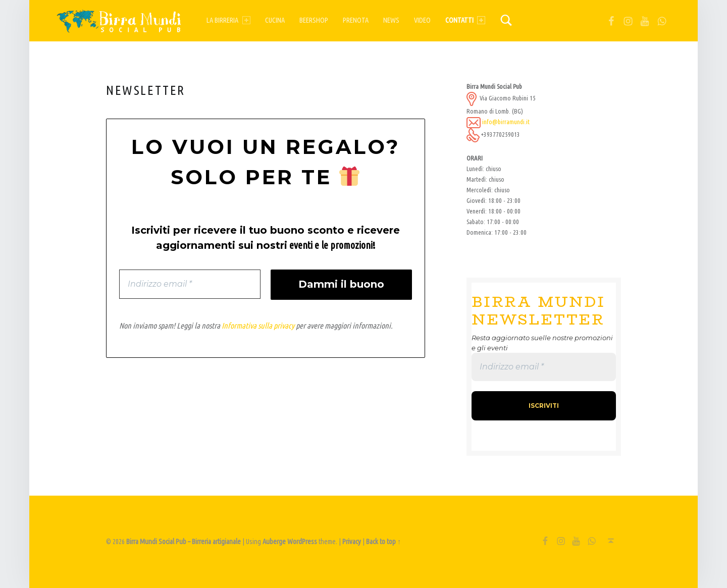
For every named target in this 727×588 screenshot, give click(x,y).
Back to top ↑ (383, 542)
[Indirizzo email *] (190, 284)
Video (422, 20)
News (391, 20)
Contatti (465, 20)
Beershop (314, 20)
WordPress (302, 542)
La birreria (228, 20)
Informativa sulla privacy (258, 326)
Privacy (352, 542)
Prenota (356, 20)
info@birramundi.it (506, 122)
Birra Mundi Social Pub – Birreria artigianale (184, 542)
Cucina (275, 20)
